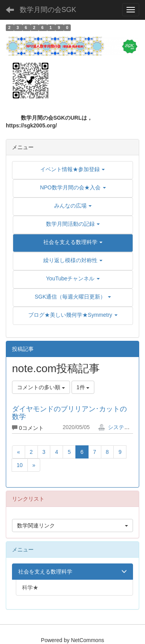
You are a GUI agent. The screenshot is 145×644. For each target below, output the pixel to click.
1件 (83, 387)
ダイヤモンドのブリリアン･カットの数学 (69, 413)
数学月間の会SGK (48, 10)
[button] (73, 242)
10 (20, 465)
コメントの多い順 (41, 387)
